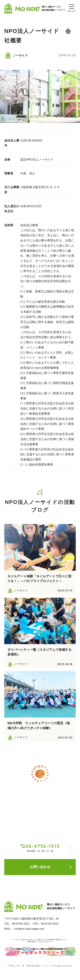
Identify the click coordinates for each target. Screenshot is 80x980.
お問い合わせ (51, 867)
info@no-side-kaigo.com (29, 929)
